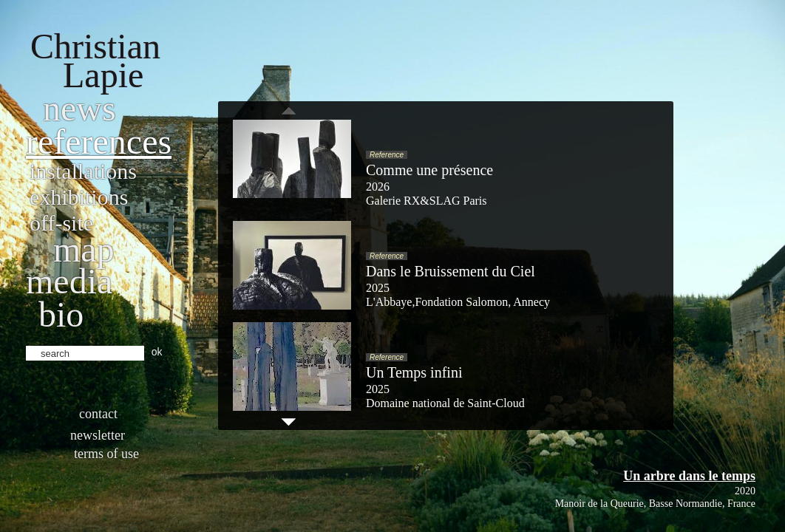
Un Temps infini (414, 372)
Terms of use (106, 454)
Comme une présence (429, 170)
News (79, 108)
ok (157, 352)
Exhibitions (79, 197)
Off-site (61, 223)
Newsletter (98, 435)
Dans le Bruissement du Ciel (451, 271)
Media (69, 281)
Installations (83, 171)
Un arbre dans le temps (689, 476)
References (99, 141)
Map (84, 249)
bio (61, 314)
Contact (98, 414)
